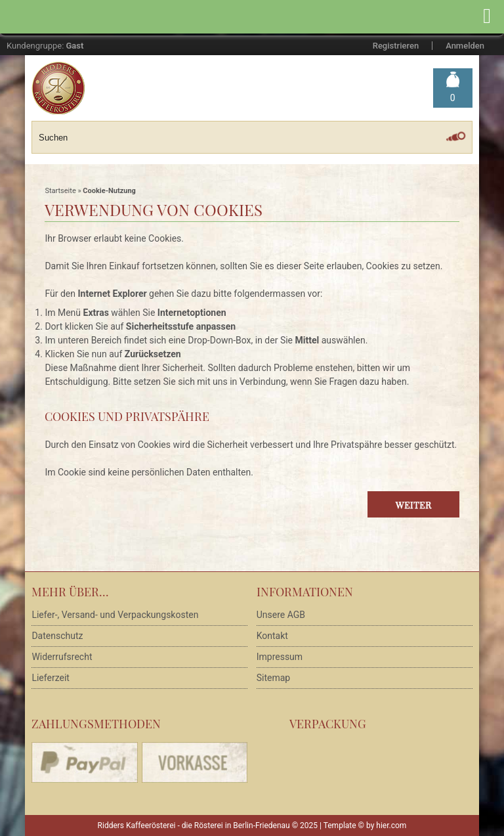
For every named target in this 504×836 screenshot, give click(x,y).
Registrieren (396, 46)
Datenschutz (57, 636)
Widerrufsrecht (62, 657)
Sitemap (273, 678)
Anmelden (465, 46)
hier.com (391, 825)
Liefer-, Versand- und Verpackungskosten (115, 615)
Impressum (280, 657)
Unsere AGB (281, 615)
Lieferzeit (50, 678)
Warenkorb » (453, 98)
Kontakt (272, 636)
